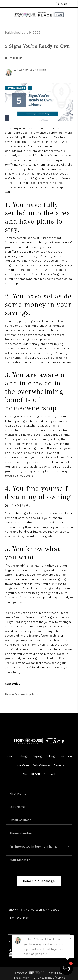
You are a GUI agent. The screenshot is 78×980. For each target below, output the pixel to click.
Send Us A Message (39, 881)
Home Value (22, 765)
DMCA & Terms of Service (50, 978)
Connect (50, 774)
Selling (50, 756)
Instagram (34, 926)
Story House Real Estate (31, 137)
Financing (66, 756)
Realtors (60, 137)
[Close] (71, 938)
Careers (59, 765)
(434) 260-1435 (19, 918)
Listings (23, 756)
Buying (37, 756)
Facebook (16, 926)
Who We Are (41, 765)
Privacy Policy (21, 978)
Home (9, 756)
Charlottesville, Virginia (21, 151)
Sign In (63, 4)
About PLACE (31, 774)
